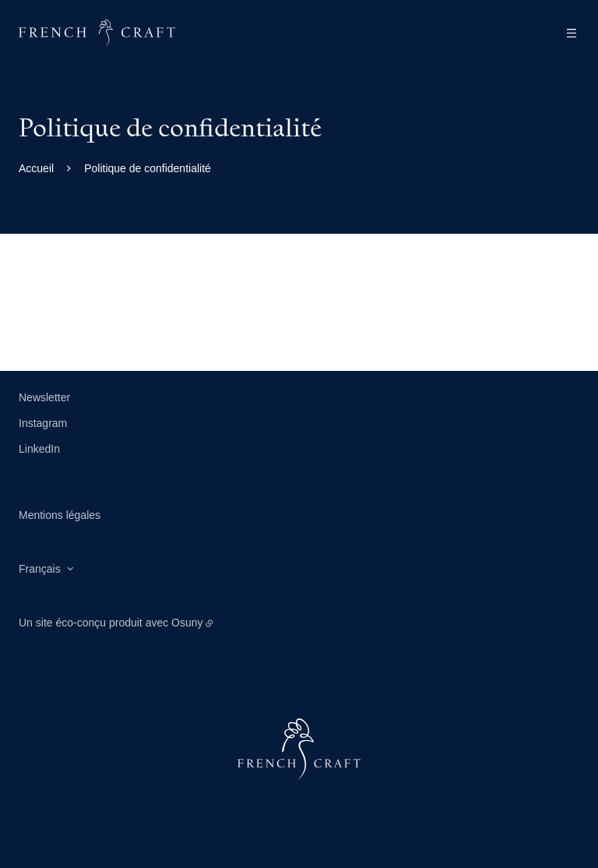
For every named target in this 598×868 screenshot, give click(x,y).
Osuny (187, 623)
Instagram (43, 423)
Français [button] (40, 569)
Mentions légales (60, 515)
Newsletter (44, 397)
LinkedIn (39, 449)
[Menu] (567, 33)
